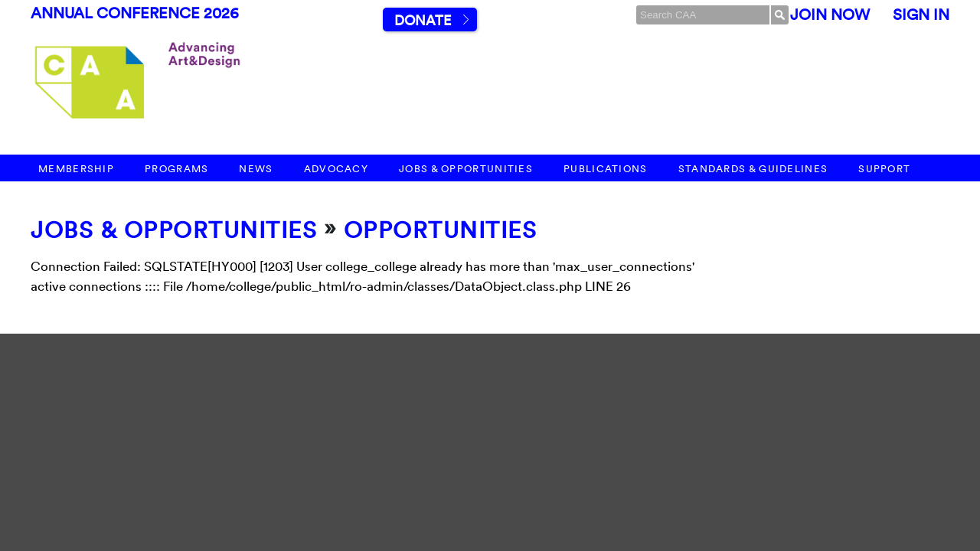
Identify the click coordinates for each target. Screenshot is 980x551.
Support (884, 169)
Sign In (921, 15)
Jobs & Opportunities (466, 169)
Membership (76, 169)
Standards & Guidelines (753, 169)
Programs (176, 169)
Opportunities (441, 230)
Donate (423, 20)
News (256, 169)
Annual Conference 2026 (135, 13)
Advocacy (336, 169)
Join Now (830, 15)
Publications (606, 169)
